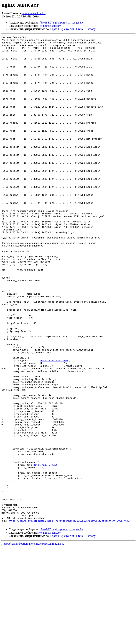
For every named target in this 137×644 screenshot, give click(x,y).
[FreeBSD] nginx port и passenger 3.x (62, 23)
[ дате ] (55, 29)
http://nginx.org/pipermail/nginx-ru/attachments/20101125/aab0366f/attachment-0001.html (70, 618)
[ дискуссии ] (68, 29)
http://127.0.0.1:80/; (55, 426)
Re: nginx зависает (50, 26)
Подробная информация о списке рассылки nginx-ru (33, 641)
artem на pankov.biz (34, 13)
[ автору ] (91, 29)
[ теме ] (81, 29)
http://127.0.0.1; (45, 551)
